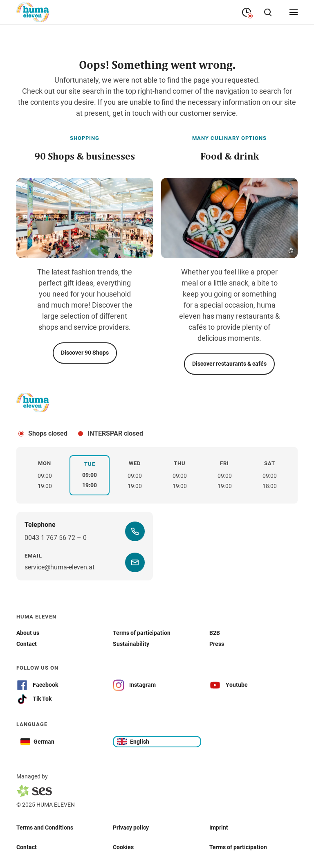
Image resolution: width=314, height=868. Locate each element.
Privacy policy (131, 827)
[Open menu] (294, 12)
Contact (27, 847)
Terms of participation (238, 847)
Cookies (123, 847)
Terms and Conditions (45, 827)
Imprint (219, 827)
